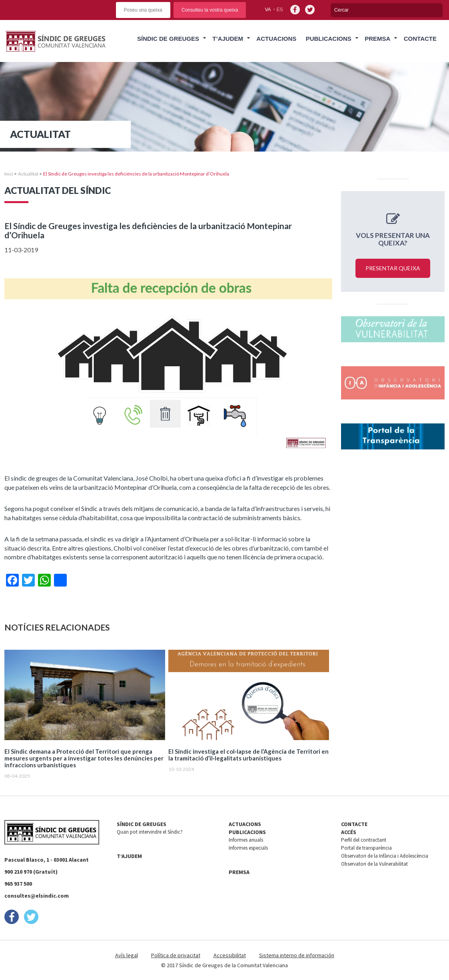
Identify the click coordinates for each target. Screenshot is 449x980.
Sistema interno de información (297, 955)
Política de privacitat (176, 955)
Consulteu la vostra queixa (210, 10)
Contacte (420, 39)
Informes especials (248, 848)
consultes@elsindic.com (37, 896)
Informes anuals (246, 840)
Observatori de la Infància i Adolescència (385, 856)
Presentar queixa (393, 268)
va (268, 10)
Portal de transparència (366, 848)
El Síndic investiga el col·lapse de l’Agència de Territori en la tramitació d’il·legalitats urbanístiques (248, 755)
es (280, 10)
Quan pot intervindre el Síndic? (150, 832)
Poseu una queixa (143, 10)
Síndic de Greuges (168, 39)
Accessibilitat (230, 955)
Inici (9, 174)
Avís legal (127, 955)
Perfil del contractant (364, 840)
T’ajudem (228, 39)
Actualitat (28, 174)
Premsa (377, 39)
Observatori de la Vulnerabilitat (374, 864)
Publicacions (329, 39)
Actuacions (276, 39)
